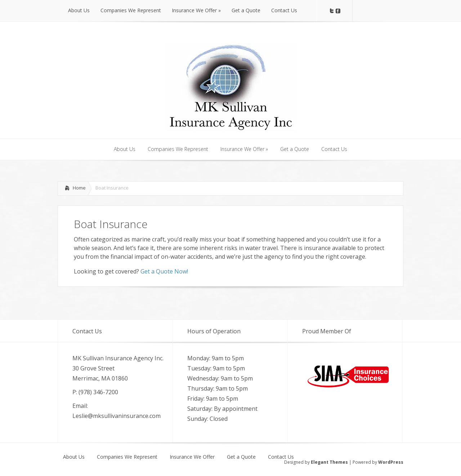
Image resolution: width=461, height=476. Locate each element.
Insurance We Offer (192, 457)
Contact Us (281, 457)
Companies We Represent (127, 457)
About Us (74, 457)
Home (79, 188)
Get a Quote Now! (164, 271)
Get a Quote (241, 457)
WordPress (391, 462)
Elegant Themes (329, 462)
